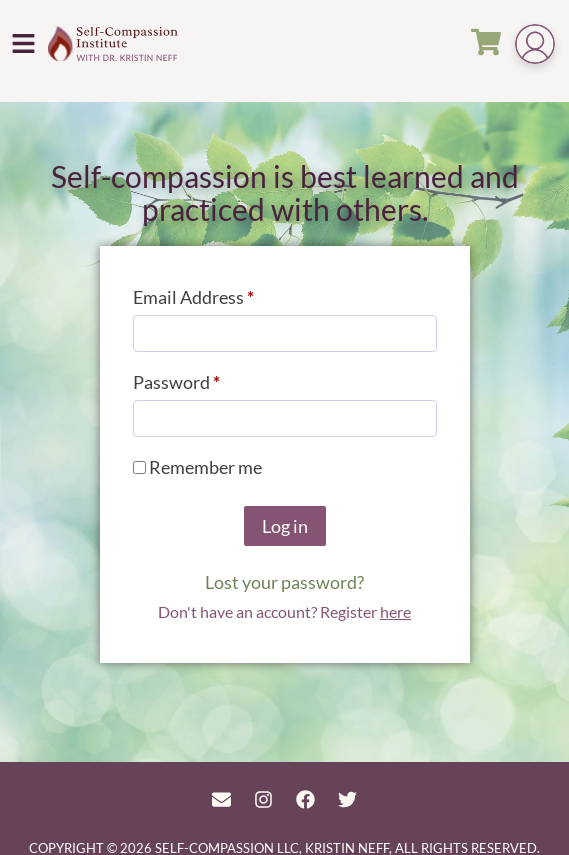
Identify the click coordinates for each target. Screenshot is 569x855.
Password (212, 378)
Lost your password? (284, 582)
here (395, 611)
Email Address (229, 293)
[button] (24, 43)
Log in (285, 526)
